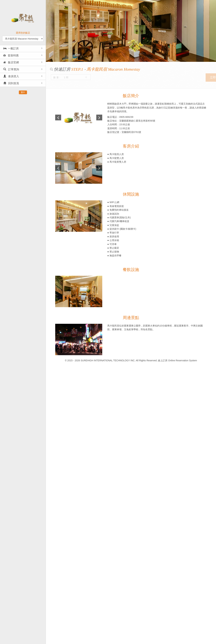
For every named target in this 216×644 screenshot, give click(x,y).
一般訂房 (11, 48)
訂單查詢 (11, 69)
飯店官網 (11, 62)
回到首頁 (11, 83)
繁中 (23, 92)
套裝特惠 (11, 55)
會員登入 (11, 76)
